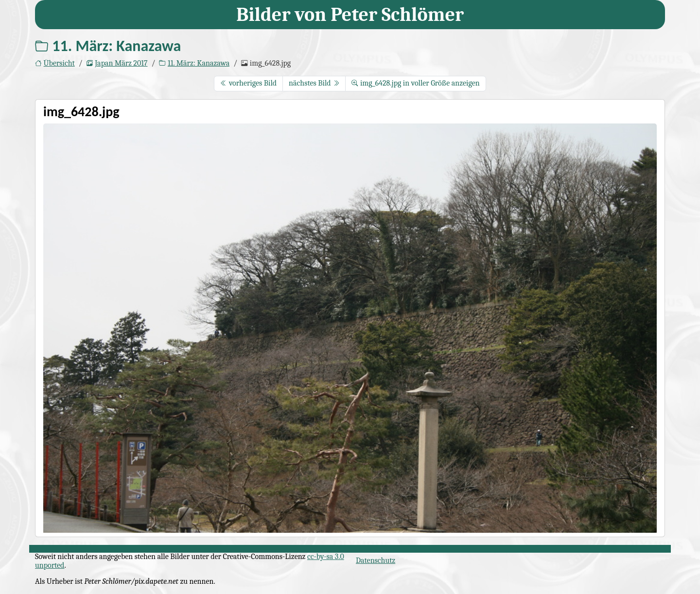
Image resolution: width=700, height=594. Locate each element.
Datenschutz (376, 560)
